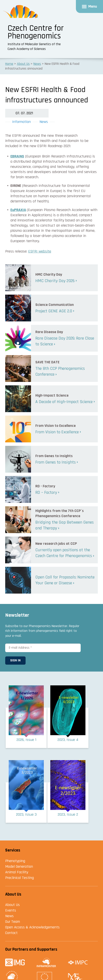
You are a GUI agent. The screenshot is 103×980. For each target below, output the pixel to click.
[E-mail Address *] (43, 648)
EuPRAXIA (18, 210)
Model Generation (19, 866)
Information (21, 122)
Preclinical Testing (20, 878)
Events (11, 910)
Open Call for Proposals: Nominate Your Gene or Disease (65, 580)
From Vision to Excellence (57, 432)
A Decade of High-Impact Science (64, 402)
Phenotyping (15, 861)
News (44, 122)
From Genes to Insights (56, 462)
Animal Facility (17, 872)
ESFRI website (40, 251)
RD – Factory (46, 492)
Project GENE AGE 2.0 (54, 311)
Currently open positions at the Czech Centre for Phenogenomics (64, 553)
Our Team (13, 922)
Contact (11, 933)
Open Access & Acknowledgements (32, 927)
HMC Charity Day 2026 (55, 281)
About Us (12, 905)
